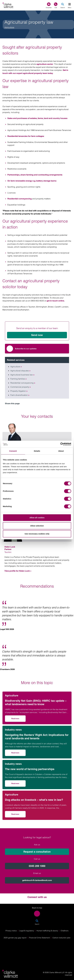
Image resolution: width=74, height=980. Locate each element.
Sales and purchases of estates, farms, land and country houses (37, 118)
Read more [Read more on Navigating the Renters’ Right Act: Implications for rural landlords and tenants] (18, 754)
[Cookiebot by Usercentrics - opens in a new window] (60, 444)
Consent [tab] (13, 451)
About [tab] (61, 451)
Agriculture (9, 27)
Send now (37, 335)
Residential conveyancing (20, 199)
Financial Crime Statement (39, 938)
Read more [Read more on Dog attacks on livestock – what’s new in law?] (18, 815)
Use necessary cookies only (37, 534)
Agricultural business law (22, 375)
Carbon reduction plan (61, 938)
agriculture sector (45, 64)
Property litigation (19, 391)
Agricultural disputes (20, 371)
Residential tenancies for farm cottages (26, 136)
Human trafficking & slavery (47, 931)
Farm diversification (20, 395)
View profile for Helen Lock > (18, 571)
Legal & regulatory (27, 931)
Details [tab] (37, 451)
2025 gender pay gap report (15, 938)
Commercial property (21, 387)
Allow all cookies (37, 518)
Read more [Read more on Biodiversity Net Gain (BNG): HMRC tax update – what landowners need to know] (18, 719)
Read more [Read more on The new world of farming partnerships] (18, 784)
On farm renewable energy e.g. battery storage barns (32, 181)
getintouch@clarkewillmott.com (37, 880)
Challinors (65, 931)
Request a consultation (37, 852)
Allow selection (37, 526)
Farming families (18, 379)
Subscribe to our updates (22, 349)
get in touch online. (56, 301)
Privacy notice (11, 931)
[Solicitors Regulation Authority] (37, 957)
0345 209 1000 (37, 866)
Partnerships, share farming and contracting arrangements (35, 175)
